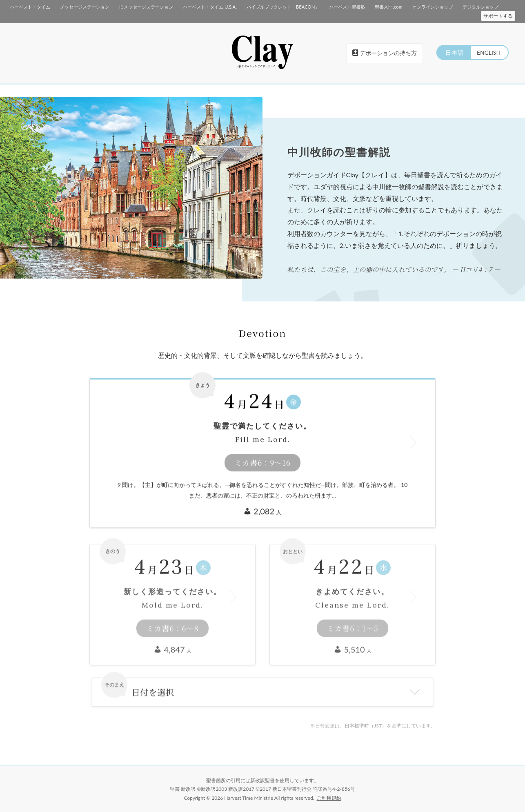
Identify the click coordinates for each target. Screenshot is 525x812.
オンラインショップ (432, 7)
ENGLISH (488, 52)
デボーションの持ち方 (385, 53)
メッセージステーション (85, 7)
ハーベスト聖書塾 (347, 7)
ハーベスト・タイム (30, 7)
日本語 (453, 52)
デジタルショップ (480, 7)
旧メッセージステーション (146, 7)
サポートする (498, 16)
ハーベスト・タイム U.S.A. (210, 7)
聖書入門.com (388, 7)
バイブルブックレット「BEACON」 (283, 7)
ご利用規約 (329, 797)
